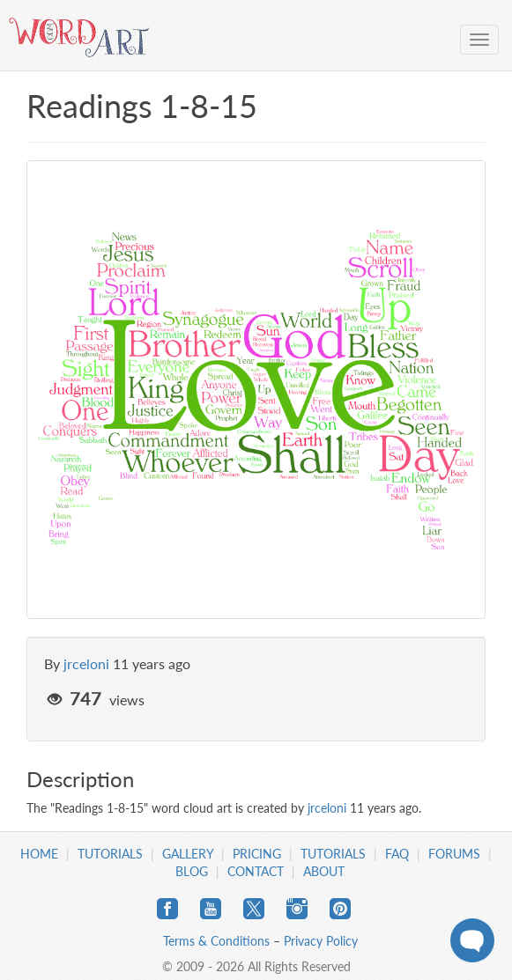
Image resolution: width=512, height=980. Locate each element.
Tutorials (110, 854)
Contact (256, 871)
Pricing (257, 854)
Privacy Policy (321, 941)
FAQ (397, 854)
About (324, 871)
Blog (192, 871)
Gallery (188, 854)
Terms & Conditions (216, 941)
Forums (454, 854)
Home (39, 854)
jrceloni (86, 663)
